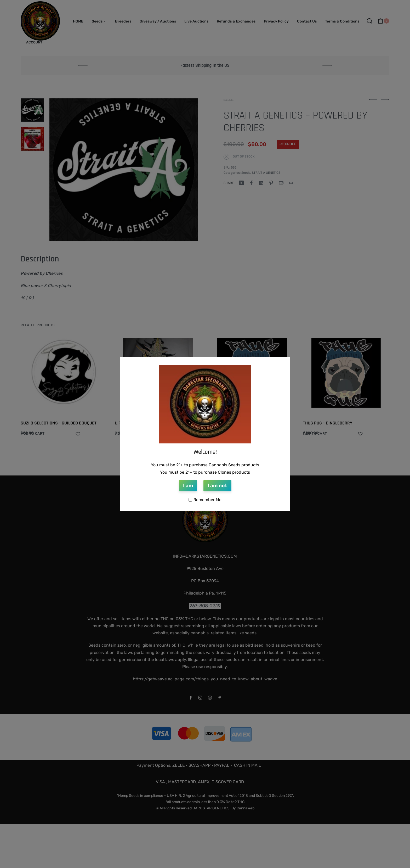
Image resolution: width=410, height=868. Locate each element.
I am (188, 486)
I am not (217, 486)
